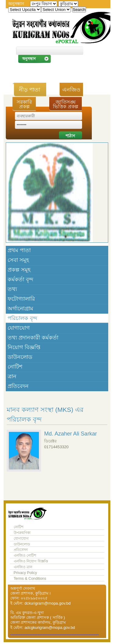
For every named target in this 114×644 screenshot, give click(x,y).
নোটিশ (15, 367)
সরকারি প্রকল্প (24, 104)
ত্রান (12, 376)
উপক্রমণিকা (22, 533)
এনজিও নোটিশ (25, 556)
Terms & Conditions (30, 579)
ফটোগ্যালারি (21, 299)
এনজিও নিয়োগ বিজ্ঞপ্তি (31, 561)
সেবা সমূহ (18, 260)
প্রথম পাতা (19, 250)
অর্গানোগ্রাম (20, 309)
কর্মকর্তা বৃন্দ (20, 279)
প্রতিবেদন (18, 386)
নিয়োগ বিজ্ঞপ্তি (24, 347)
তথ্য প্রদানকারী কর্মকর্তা (33, 338)
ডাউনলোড (20, 357)
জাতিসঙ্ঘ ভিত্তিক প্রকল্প (65, 104)
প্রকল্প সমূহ (19, 270)
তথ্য (12, 289)
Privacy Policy (25, 573)
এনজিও (71, 90)
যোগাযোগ (19, 328)
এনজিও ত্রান (23, 567)
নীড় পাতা (29, 90)
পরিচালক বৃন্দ (22, 318)
